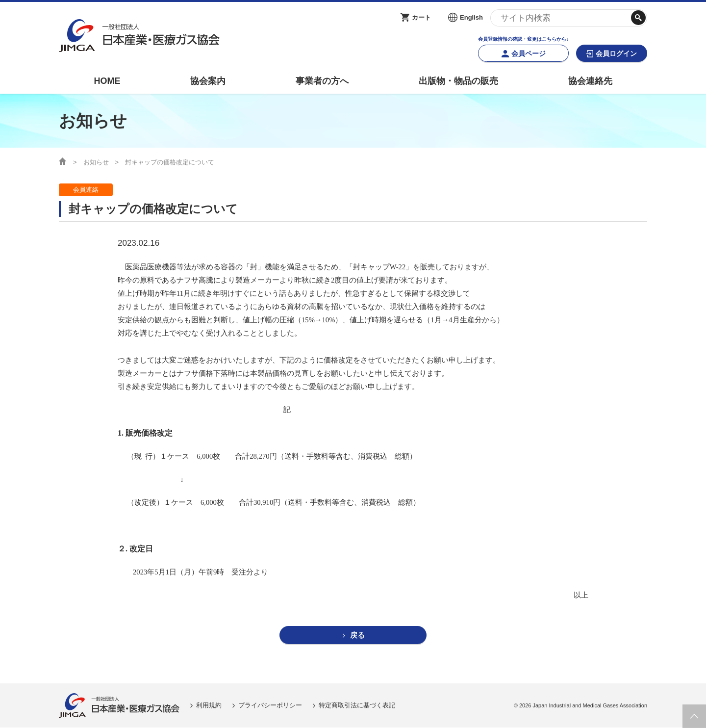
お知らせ (96, 162)
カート (421, 17)
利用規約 (209, 706)
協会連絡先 (590, 81)
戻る (357, 636)
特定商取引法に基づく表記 (357, 706)
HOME (107, 81)
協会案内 (208, 81)
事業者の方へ (322, 81)
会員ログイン (616, 53)
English (471, 17)
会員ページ (529, 53)
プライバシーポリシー (270, 706)
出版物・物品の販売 (458, 81)
